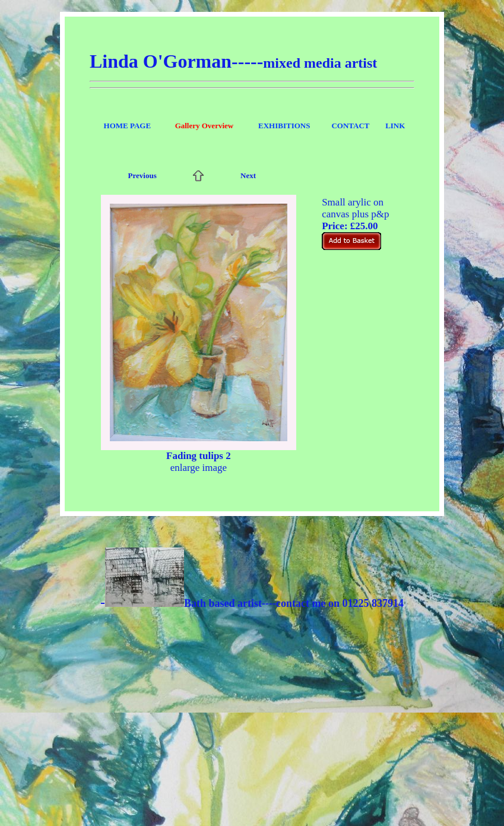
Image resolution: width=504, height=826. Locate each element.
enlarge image (199, 468)
